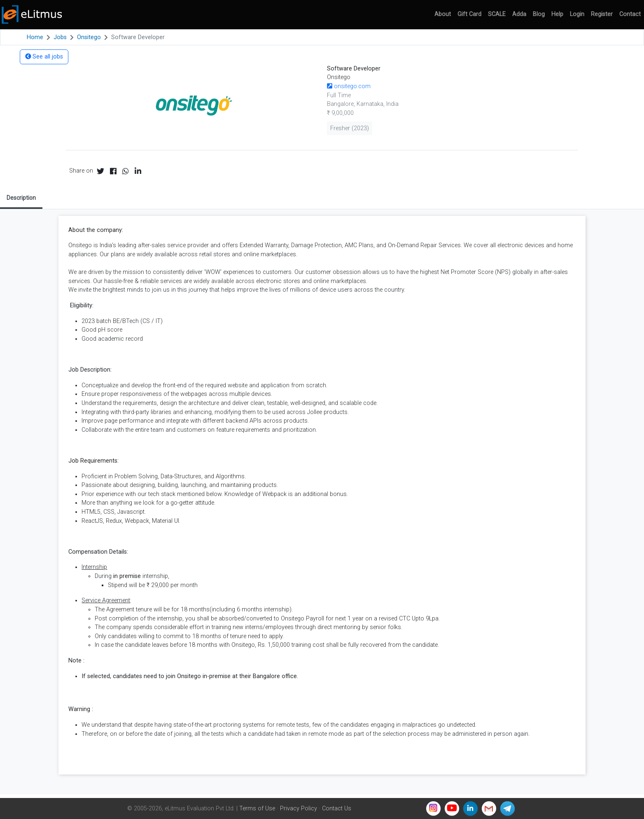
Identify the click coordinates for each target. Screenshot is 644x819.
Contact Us (337, 808)
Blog (539, 14)
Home (35, 37)
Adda (519, 14)
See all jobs (44, 57)
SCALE (497, 14)
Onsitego (89, 37)
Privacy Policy (299, 808)
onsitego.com (349, 86)
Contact (630, 14)
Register (602, 14)
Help (557, 14)
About (443, 14)
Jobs (60, 37)
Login (577, 14)
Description (21, 198)
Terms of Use (257, 808)
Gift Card (469, 14)
